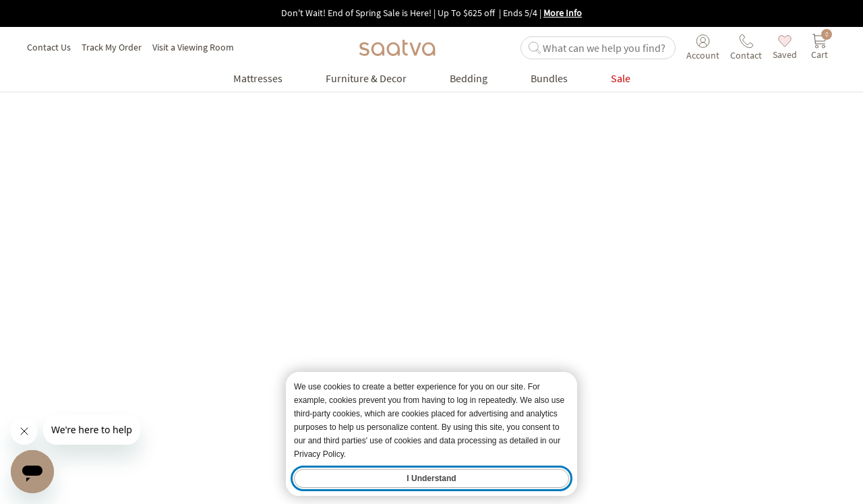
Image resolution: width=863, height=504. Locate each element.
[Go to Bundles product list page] (549, 78)
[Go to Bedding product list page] (469, 78)
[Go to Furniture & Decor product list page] (366, 78)
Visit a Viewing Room (193, 47)
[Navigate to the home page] (397, 48)
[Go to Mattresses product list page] (258, 78)
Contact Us (49, 47)
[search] (606, 48)
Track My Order (112, 47)
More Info (563, 13)
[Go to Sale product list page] (621, 78)
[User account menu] (703, 48)
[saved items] (785, 48)
